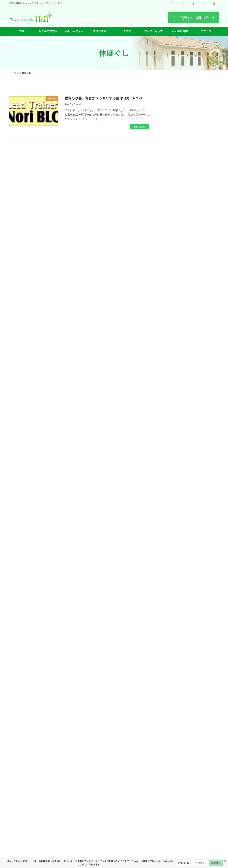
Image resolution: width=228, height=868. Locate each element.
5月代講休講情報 (195, 474)
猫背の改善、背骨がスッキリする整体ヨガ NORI (103, 98)
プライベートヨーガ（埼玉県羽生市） (167, 801)
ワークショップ (71, 801)
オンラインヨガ (132, 801)
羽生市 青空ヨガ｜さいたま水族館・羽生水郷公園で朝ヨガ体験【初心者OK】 (201, 206)
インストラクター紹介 (44, 801)
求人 (89, 801)
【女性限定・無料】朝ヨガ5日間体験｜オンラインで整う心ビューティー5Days (202, 310)
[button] (190, 94)
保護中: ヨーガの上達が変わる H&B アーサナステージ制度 (202, 454)
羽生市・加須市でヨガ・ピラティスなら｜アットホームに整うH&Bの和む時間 (201, 357)
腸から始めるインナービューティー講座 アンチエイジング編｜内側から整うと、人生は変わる (202, 406)
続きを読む (139, 126)
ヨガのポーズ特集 (107, 801)
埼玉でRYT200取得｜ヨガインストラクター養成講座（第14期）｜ (202, 431)
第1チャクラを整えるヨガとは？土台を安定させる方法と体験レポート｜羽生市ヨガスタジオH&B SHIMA (202, 235)
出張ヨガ (198, 801)
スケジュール (19, 801)
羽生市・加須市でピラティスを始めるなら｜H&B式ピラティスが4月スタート (201, 333)
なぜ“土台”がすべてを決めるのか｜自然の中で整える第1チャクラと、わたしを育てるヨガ (202, 285)
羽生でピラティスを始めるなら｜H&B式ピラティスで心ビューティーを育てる (201, 380)
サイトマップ (19, 803)
